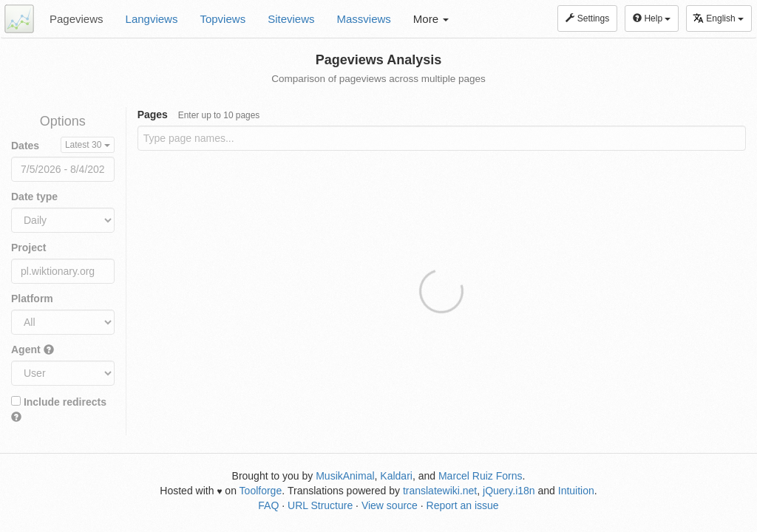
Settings (587, 18)
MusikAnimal (345, 476)
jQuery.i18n (509, 491)
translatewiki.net (440, 491)
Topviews (223, 19)
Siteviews (291, 19)
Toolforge (261, 491)
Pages (199, 115)
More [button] (431, 19)
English (718, 18)
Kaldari (396, 476)
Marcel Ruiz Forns (481, 476)
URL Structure (320, 505)
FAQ (268, 505)
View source (390, 505)
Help (652, 18)
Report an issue (463, 505)
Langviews (152, 19)
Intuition (576, 491)
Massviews (364, 19)
